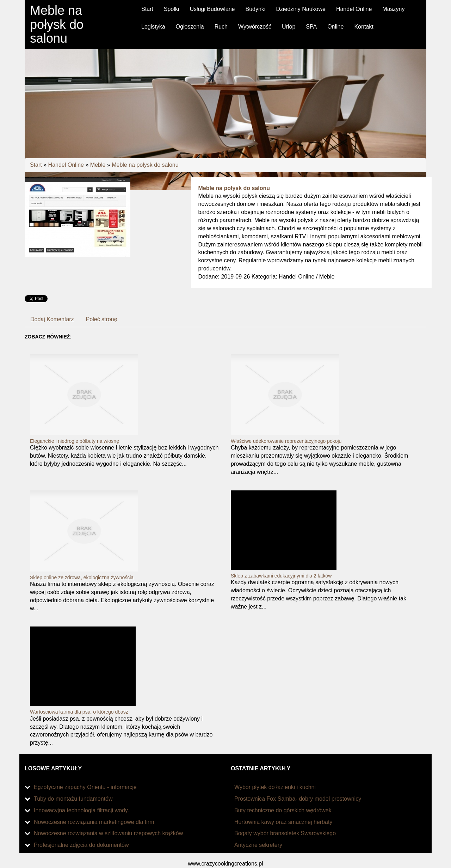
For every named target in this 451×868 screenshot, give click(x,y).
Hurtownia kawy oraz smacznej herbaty (283, 822)
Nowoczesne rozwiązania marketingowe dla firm (94, 822)
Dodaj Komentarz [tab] (52, 319)
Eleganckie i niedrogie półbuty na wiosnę (75, 441)
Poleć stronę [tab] (102, 319)
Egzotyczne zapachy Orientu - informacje (85, 787)
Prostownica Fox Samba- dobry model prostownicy (298, 799)
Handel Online (66, 165)
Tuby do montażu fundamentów (73, 799)
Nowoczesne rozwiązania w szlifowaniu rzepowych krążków (108, 833)
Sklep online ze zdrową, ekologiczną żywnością (82, 577)
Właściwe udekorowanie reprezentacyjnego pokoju (286, 441)
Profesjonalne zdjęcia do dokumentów (81, 845)
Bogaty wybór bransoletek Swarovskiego (285, 833)
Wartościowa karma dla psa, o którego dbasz (79, 712)
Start (36, 165)
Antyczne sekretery (258, 845)
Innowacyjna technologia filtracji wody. (81, 810)
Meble (98, 165)
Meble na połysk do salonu (145, 165)
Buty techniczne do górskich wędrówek (283, 810)
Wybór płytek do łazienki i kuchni (275, 787)
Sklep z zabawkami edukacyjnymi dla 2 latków (281, 576)
